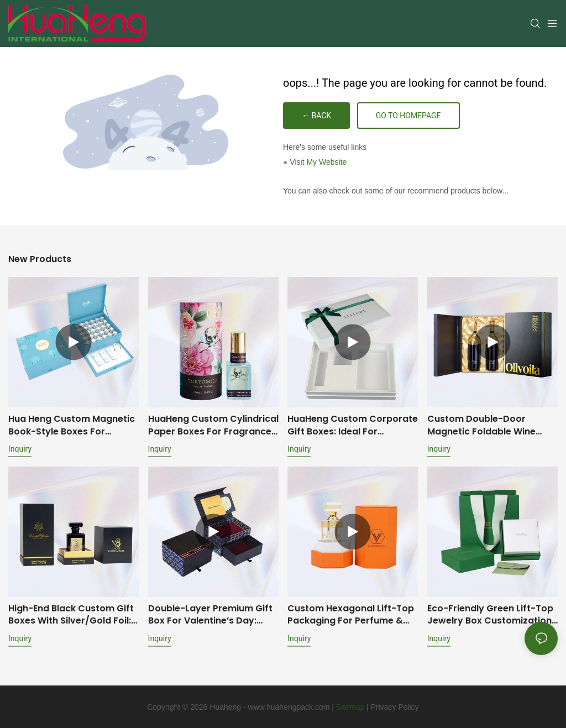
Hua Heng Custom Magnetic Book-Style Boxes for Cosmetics (72, 425)
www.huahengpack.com (289, 707)
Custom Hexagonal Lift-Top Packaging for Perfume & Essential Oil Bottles (351, 615)
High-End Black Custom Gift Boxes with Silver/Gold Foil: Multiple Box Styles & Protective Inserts (71, 615)
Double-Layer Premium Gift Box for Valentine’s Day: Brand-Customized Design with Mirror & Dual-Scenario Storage (212, 615)
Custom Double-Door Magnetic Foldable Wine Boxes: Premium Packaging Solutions (488, 425)
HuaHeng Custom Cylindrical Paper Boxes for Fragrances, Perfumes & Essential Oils (213, 425)
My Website (326, 162)
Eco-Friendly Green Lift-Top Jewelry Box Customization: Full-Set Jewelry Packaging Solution (491, 615)
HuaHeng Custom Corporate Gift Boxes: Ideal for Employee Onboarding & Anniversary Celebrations (353, 425)
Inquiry (20, 449)
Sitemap (350, 707)
